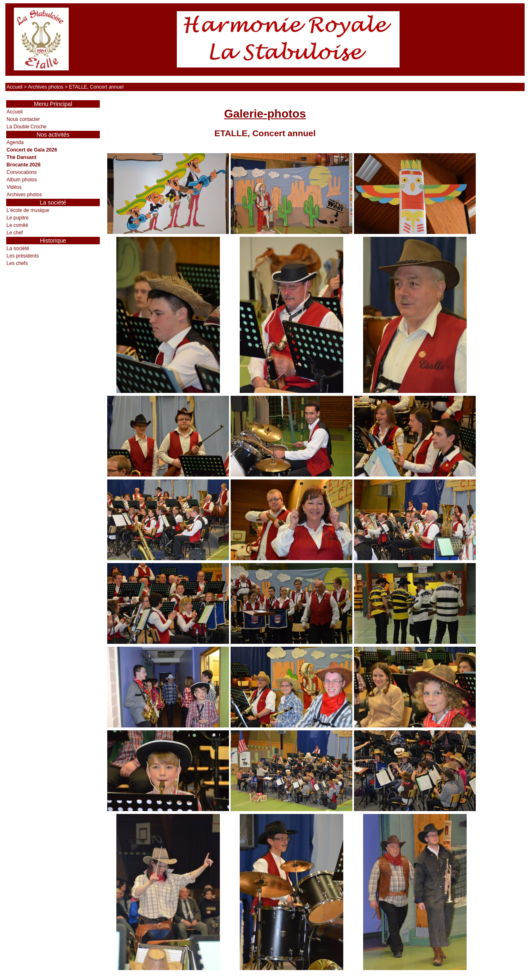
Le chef (15, 233)
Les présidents (23, 256)
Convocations (22, 172)
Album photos (22, 180)
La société (18, 248)
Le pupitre (18, 218)
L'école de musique (28, 210)
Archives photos (46, 87)
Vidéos (14, 187)
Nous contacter (23, 119)
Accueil (15, 87)
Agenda (15, 142)
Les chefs (17, 263)
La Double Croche (27, 127)
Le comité (17, 225)
